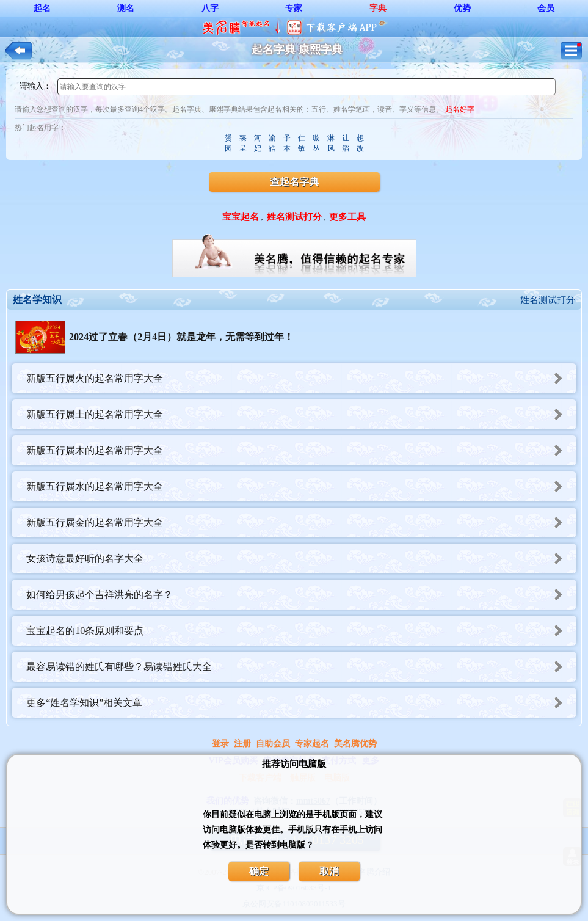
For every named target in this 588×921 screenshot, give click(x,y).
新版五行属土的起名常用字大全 (301, 414)
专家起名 (312, 744)
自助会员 (273, 744)
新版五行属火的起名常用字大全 (301, 378)
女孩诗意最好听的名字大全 (301, 559)
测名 (126, 8)
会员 (546, 8)
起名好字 (460, 109)
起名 (42, 8)
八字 (210, 8)
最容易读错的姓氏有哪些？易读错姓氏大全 (301, 667)
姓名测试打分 (548, 300)
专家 (294, 8)
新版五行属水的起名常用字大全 (301, 486)
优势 (462, 8)
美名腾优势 (355, 744)
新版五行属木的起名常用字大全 (301, 450)
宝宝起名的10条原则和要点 (301, 631)
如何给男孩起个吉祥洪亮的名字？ (301, 595)
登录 (220, 744)
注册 (242, 744)
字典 (378, 8)
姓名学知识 (37, 300)
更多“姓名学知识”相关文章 (301, 703)
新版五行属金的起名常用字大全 (301, 522)
